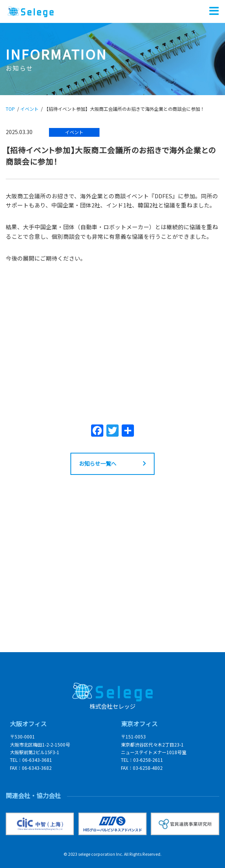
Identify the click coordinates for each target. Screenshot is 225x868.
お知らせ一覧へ (98, 463)
